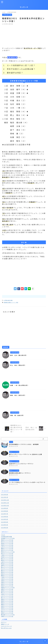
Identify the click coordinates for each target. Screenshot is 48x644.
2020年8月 (5, 513)
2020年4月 (5, 524)
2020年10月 (5, 507)
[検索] (43, 439)
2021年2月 (5, 496)
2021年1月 (5, 499)
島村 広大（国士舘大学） (19, 355)
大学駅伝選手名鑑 (8, 300)
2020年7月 (5, 516)
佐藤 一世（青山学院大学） (20, 385)
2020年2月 (5, 529)
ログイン (4, 624)
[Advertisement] (23, 35)
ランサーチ (24, 7)
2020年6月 (5, 518)
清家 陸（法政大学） (18, 415)
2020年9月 (5, 510)
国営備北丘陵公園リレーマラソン (21, 473)
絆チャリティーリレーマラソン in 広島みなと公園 (26, 454)
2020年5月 (5, 521)
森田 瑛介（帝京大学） (19, 395)
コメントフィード (6, 628)
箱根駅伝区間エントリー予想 (11, 302)
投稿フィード (5, 626)
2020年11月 (5, 505)
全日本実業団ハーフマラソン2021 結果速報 (25, 444)
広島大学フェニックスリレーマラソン (22, 464)
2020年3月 (5, 527)
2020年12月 (5, 502)
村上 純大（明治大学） (19, 365)
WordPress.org (6, 630)
